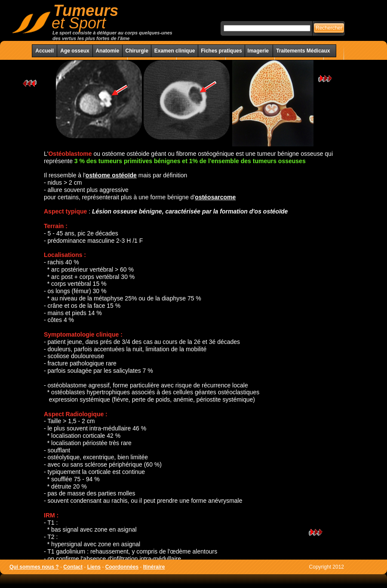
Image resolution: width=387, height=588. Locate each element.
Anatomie (107, 51)
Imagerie (259, 51)
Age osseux (75, 51)
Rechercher (329, 28)
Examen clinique (175, 51)
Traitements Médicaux (303, 51)
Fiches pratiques (221, 51)
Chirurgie (137, 51)
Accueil (45, 51)
